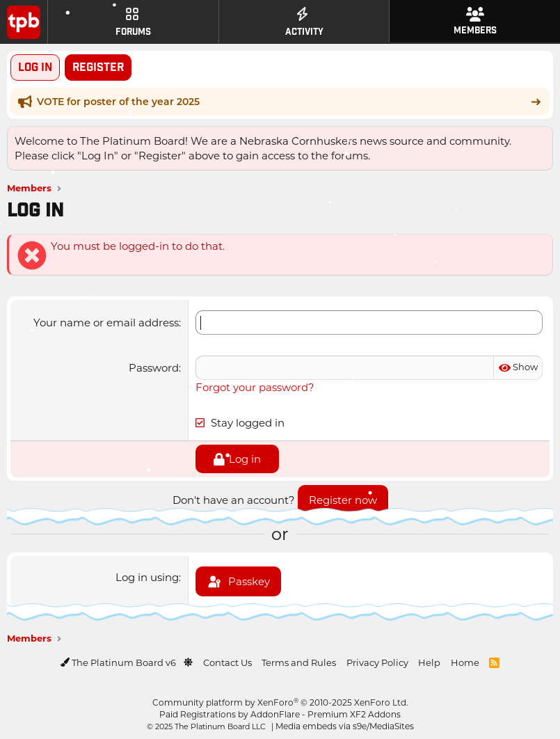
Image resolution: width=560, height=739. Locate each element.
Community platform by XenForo (280, 702)
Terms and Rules (299, 662)
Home (465, 662)
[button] (188, 662)
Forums (133, 23)
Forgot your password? (255, 387)
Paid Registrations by (280, 714)
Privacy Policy (377, 662)
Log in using (147, 577)
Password (154, 367)
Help (429, 662)
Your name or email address (106, 322)
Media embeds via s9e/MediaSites (345, 726)
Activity (304, 23)
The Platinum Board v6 (119, 662)
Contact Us (227, 662)
